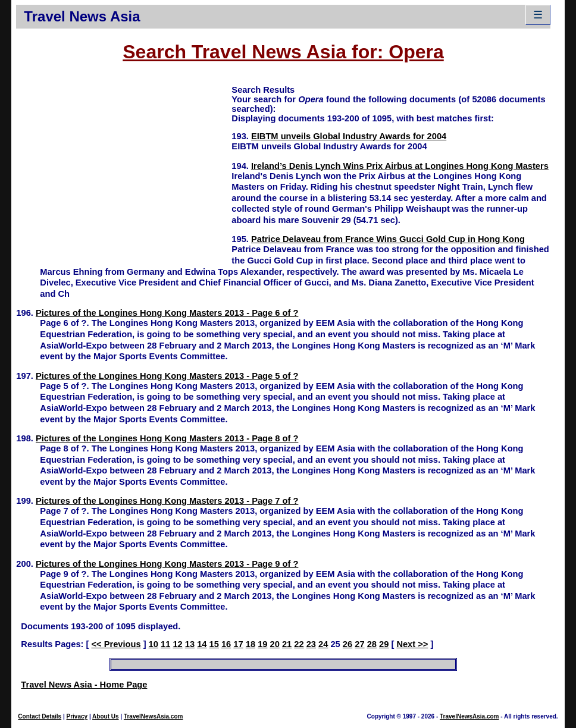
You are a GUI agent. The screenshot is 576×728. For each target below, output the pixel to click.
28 (372, 644)
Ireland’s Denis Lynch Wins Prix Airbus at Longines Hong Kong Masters (400, 166)
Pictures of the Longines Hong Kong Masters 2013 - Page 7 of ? (167, 501)
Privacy (77, 716)
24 (323, 644)
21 (287, 644)
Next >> (412, 644)
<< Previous (116, 644)
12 (177, 644)
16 (226, 644)
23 (311, 644)
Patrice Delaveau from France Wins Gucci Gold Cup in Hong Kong (388, 239)
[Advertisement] (124, 167)
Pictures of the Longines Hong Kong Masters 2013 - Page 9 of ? (167, 564)
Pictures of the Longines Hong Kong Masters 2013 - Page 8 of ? (167, 438)
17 (238, 644)
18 (251, 644)
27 (359, 644)
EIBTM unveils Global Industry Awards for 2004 (349, 136)
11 (165, 644)
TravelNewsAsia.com (154, 716)
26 (348, 644)
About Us (105, 716)
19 (262, 644)
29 (384, 644)
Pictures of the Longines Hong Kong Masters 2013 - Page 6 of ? (167, 313)
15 (214, 644)
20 (275, 644)
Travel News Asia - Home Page (84, 685)
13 (190, 644)
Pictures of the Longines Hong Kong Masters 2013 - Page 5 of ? (167, 376)
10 (154, 644)
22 (299, 644)
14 (202, 644)
